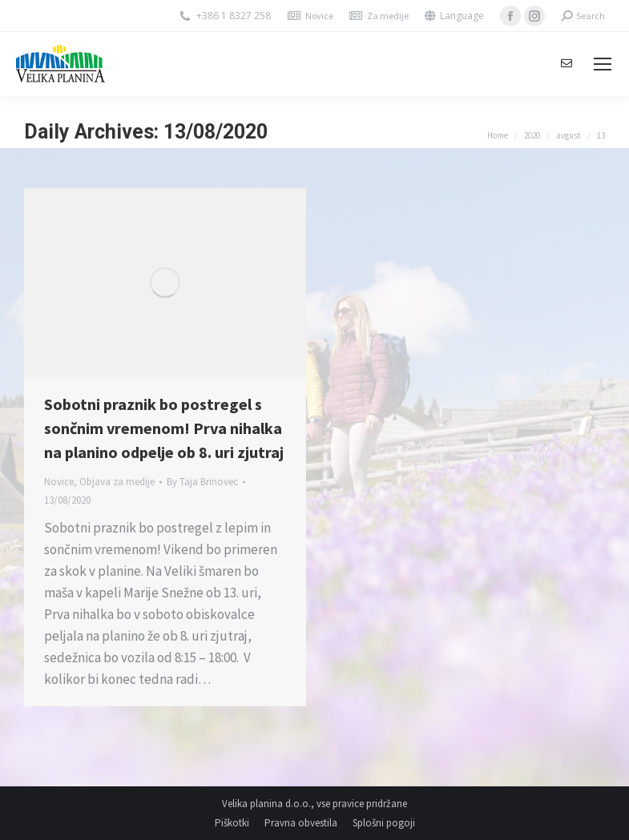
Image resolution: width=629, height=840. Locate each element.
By (202, 482)
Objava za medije (117, 482)
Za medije (388, 16)
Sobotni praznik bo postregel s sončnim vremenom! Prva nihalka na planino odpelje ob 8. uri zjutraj (164, 428)
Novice (319, 16)
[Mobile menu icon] (603, 64)
